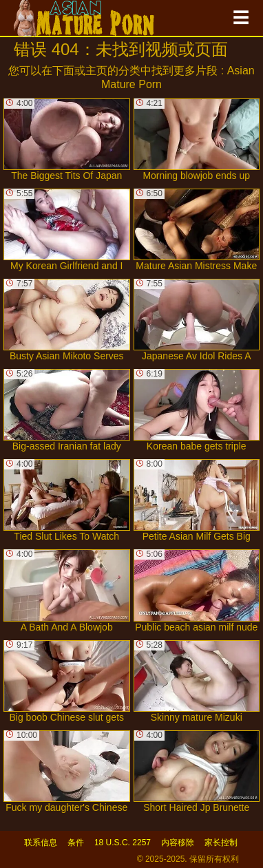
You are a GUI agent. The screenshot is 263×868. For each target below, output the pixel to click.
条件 (76, 843)
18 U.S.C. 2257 (123, 843)
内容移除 (178, 843)
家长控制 (221, 843)
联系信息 (41, 843)
